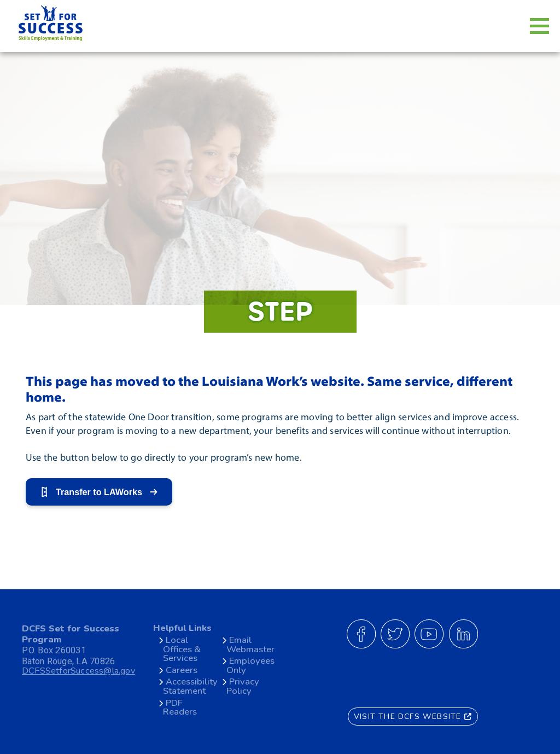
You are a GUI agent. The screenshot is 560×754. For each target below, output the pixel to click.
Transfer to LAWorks (99, 492)
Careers (182, 670)
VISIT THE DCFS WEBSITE (413, 716)
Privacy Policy (243, 686)
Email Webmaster (250, 645)
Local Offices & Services (182, 649)
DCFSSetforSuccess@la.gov (80, 672)
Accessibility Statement (190, 686)
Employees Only (250, 665)
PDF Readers (180, 707)
